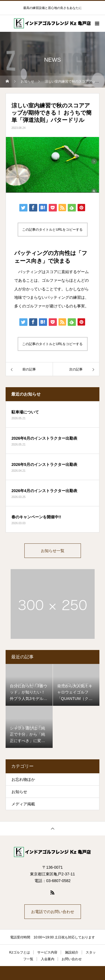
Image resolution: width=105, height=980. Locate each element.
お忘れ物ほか (23, 779)
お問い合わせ (72, 959)
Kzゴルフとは (20, 952)
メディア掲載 (23, 804)
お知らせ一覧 (53, 551)
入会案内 (48, 959)
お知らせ (19, 792)
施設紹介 (72, 952)
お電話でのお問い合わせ (53, 912)
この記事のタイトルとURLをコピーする (52, 230)
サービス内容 (47, 952)
